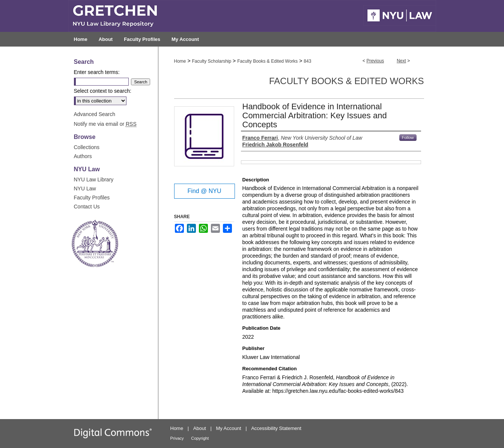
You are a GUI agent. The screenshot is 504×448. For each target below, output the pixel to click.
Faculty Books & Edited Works (267, 61)
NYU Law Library (94, 180)
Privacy (177, 438)
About (200, 428)
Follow (408, 137)
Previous (375, 61)
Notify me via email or (105, 124)
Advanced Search (95, 114)
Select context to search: (103, 91)
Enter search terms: (97, 72)
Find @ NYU (204, 191)
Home (180, 61)
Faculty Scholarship (211, 61)
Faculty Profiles (92, 198)
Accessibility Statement (276, 428)
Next (401, 61)
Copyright (200, 438)
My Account (228, 428)
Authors (83, 156)
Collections (87, 147)
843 (307, 61)
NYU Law (85, 189)
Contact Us (87, 207)
